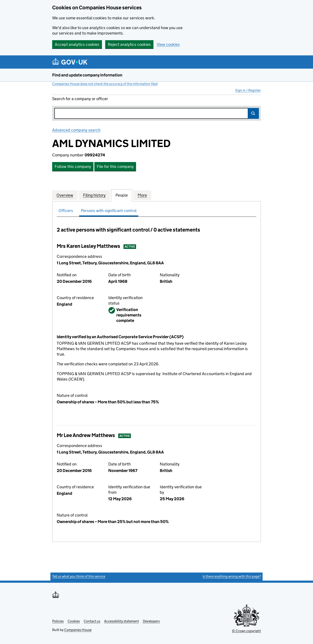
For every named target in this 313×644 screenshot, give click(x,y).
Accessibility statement (122, 621)
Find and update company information (87, 75)
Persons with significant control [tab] (109, 211)
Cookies (74, 621)
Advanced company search (76, 130)
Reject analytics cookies (129, 44)
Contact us (92, 621)
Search (253, 113)
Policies (58, 621)
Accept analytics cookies (77, 44)
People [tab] (122, 195)
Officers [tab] (66, 211)
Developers (151, 621)
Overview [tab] (65, 195)
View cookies (168, 44)
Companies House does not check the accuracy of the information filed (105, 84)
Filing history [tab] (94, 195)
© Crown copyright (246, 631)
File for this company (115, 166)
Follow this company (73, 166)
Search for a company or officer (80, 99)
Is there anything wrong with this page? (232, 576)
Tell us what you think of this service (79, 576)
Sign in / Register (248, 90)
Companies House (78, 630)
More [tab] (142, 195)
